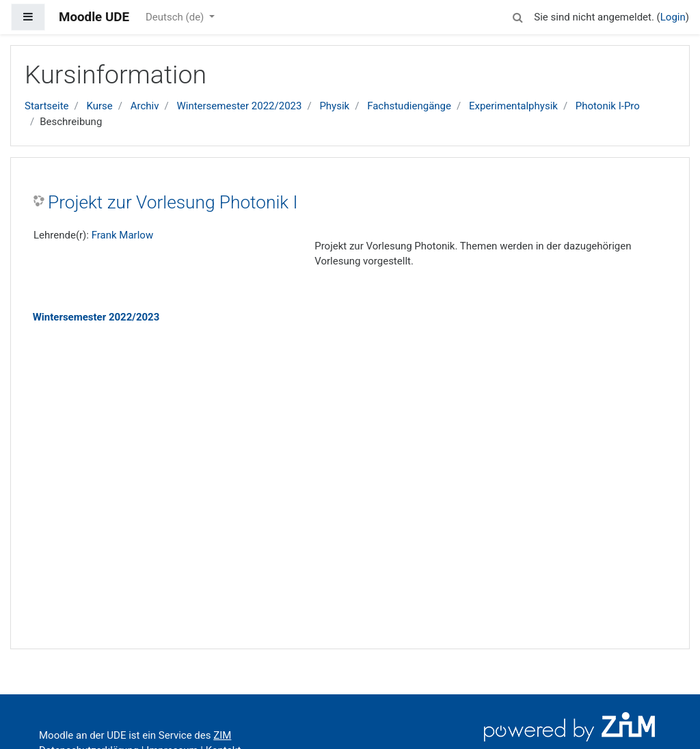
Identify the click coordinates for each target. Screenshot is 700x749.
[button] (517, 15)
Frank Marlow (122, 235)
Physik (334, 106)
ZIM (222, 735)
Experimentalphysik (513, 106)
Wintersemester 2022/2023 (239, 106)
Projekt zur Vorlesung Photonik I (173, 202)
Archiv (145, 106)
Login (673, 17)
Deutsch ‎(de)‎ (176, 17)
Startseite (47, 106)
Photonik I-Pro (608, 106)
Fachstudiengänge (409, 106)
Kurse (99, 106)
